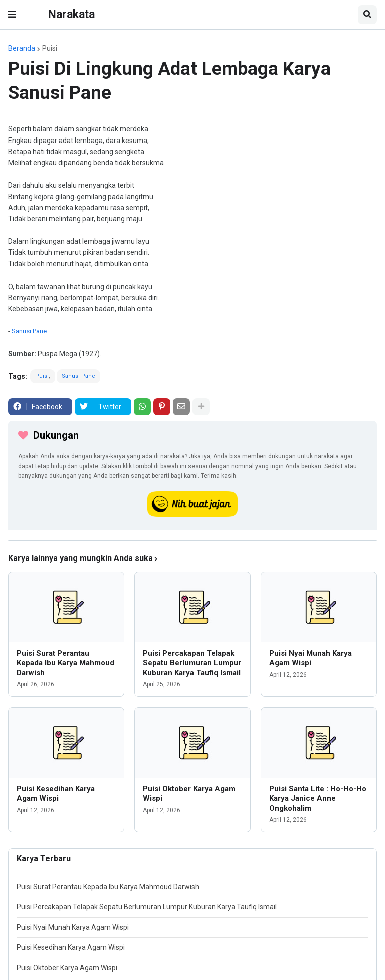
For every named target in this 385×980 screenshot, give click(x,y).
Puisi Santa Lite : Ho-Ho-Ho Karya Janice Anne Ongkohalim (318, 799)
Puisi (50, 48)
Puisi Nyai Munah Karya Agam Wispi (311, 658)
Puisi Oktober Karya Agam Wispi (189, 794)
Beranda (22, 48)
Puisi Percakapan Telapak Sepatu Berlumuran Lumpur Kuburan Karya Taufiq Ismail (192, 663)
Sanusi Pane (29, 331)
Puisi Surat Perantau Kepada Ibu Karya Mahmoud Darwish (65, 663)
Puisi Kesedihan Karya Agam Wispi (56, 794)
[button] (12, 15)
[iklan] (192, 540)
